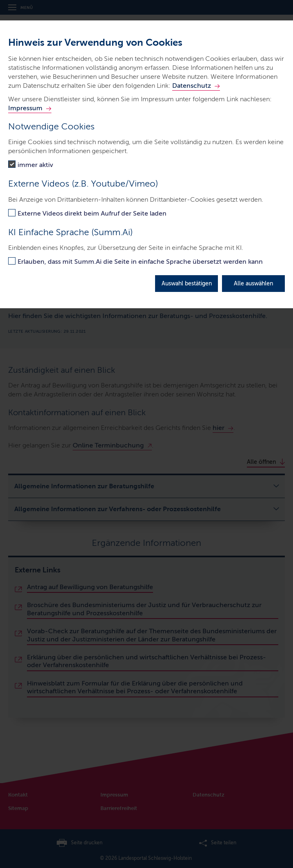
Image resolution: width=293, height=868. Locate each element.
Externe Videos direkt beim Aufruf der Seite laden (92, 213)
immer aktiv (35, 165)
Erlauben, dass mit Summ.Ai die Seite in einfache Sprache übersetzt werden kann (140, 262)
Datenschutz (192, 86)
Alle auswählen (253, 284)
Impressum (25, 108)
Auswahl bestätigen (187, 284)
